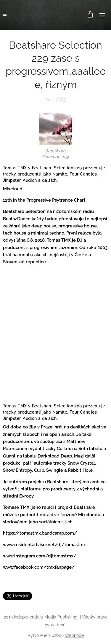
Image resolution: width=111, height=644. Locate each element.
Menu (102, 15)
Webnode (74, 635)
